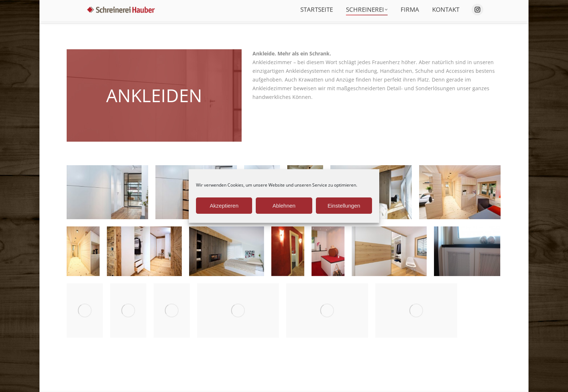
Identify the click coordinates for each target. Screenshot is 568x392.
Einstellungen (344, 206)
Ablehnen (284, 206)
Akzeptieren (224, 206)
